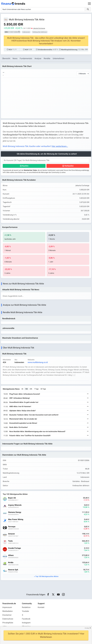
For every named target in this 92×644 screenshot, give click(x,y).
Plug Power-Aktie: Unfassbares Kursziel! (25, 394)
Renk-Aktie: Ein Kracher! (19, 427)
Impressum (7, 607)
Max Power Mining (16, 519)
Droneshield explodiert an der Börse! (23, 423)
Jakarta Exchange (39, 28)
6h (22, 389)
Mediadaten (8, 611)
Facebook (26, 619)
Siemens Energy (15, 512)
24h (31, 389)
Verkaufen (69, 166)
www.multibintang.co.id (38, 362)
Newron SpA (13, 570)
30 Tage (43, 389)
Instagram (26, 623)
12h (26, 389)
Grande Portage (14, 548)
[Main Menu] (89, 4)
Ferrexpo (12, 527)
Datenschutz (8, 619)
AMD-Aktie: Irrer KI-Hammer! (20, 406)
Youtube (25, 611)
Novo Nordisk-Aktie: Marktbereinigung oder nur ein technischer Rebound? (37, 432)
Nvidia (11, 563)
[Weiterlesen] (88, 394)
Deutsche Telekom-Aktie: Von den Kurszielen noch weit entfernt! (34, 415)
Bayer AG (12, 498)
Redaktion (26, 607)
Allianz (11, 555)
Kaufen (25, 166)
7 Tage (36, 389)
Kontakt (41, 607)
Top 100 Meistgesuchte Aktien (47, 576)
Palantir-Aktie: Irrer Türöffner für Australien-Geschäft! (30, 436)
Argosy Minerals (15, 505)
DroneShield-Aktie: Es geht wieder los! (24, 402)
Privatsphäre (8, 623)
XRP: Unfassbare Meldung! (20, 398)
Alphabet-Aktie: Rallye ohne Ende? (23, 411)
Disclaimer (7, 615)
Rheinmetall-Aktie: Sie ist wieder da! (23, 419)
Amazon (11, 534)
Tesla (10, 541)
